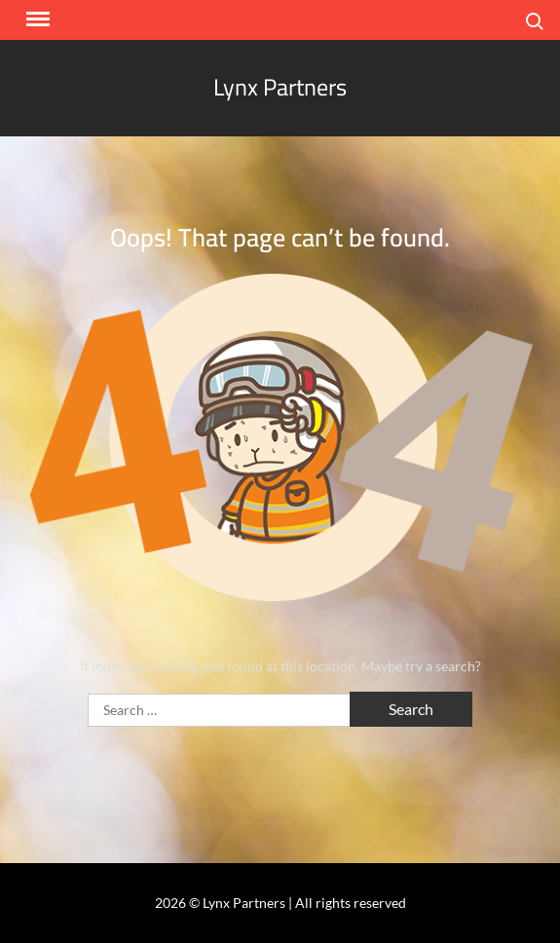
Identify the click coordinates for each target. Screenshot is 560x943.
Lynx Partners (280, 87)
